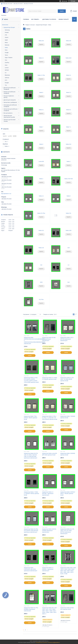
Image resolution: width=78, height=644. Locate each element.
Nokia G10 (69, 144)
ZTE (6, 35)
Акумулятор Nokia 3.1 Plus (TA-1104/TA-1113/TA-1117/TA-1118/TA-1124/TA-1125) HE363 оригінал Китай (31, 380)
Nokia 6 (68, 196)
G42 (69, 282)
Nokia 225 (68, 41)
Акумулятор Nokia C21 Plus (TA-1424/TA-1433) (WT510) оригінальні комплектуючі (31, 531)
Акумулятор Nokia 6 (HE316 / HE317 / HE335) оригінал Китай (68, 494)
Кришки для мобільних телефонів (10, 93)
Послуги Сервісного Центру (9, 97)
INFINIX (7, 70)
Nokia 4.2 (41, 196)
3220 (41, 282)
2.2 (68, 265)
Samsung (7, 30)
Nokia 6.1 (41, 110)
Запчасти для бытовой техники (10, 120)
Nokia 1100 (69, 230)
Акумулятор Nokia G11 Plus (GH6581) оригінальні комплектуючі (31, 609)
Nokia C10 (41, 248)
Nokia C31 (68, 213)
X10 (41, 265)
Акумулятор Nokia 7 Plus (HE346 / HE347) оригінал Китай (31, 418)
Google (7, 53)
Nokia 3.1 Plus (41, 75)
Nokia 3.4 (68, 75)
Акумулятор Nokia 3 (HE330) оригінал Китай (68, 454)
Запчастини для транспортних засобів (9, 116)
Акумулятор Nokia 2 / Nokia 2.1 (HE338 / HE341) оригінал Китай (31, 494)
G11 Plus (41, 299)
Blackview (7, 75)
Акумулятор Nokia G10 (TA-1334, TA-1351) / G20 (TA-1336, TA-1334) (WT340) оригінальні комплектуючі (31, 456)
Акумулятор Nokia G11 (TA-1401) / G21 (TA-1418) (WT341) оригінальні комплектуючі (67, 531)
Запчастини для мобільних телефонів (11, 110)
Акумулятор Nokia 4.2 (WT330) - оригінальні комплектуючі (48, 494)
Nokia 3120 (69, 58)
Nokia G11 (41, 230)
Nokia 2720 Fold (69, 179)
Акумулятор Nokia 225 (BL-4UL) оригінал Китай (67, 609)
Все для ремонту (8, 113)
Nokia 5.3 (68, 92)
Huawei (7, 32)
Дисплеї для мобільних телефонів (10, 88)
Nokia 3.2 (41, 58)
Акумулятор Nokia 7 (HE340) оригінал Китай (68, 417)
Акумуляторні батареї (9, 27)
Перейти (41, 44)
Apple (6, 40)
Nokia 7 (41, 127)
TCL (6, 85)
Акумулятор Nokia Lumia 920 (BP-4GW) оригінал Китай (50, 454)
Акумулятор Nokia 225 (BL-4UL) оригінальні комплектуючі (49, 339)
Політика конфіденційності (54, 642)
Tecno (6, 55)
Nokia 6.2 (68, 110)
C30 (69, 248)
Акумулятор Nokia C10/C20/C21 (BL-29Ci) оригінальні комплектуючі (31, 569)
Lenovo (7, 68)
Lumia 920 (41, 161)
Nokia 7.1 (68, 127)
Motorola (7, 45)
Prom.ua (46, 641)
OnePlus (7, 63)
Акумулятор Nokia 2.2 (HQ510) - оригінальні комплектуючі (48, 569)
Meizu (6, 43)
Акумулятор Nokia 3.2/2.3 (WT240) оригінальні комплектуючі (67, 339)
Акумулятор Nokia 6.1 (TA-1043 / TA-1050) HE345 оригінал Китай (67, 379)
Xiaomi (7, 37)
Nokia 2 (41, 179)
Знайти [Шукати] (62, 11)
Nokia (6, 48)
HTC (6, 80)
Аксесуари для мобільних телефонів (10, 106)
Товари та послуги (30, 25)
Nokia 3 (68, 161)
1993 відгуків (64, 1)
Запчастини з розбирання (10, 102)
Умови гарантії (64, 19)
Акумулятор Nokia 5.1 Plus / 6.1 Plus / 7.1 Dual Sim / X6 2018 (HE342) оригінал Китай (50, 418)
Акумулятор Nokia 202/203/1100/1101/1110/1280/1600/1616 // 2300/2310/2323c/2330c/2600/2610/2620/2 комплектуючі (32, 341)
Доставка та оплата (49, 19)
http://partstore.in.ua (6, 194)
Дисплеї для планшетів (10, 100)
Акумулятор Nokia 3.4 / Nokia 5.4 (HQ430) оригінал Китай (50, 378)
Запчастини (5, 25)
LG (6, 73)
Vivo (6, 60)
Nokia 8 (41, 144)
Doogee (7, 83)
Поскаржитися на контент (42, 642)
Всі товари (35, 19)
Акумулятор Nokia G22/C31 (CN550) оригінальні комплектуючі (49, 531)
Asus (6, 65)
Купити (30, 356)
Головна (26, 19)
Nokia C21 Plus (41, 213)
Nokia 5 (41, 92)
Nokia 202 (41, 41)
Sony (6, 50)
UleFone (7, 78)
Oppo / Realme (9, 58)
